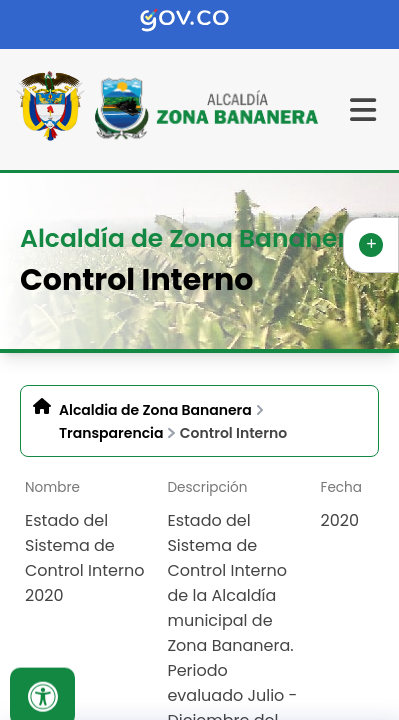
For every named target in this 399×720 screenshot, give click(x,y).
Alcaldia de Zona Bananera (155, 410)
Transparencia (111, 433)
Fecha (341, 487)
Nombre (52, 487)
